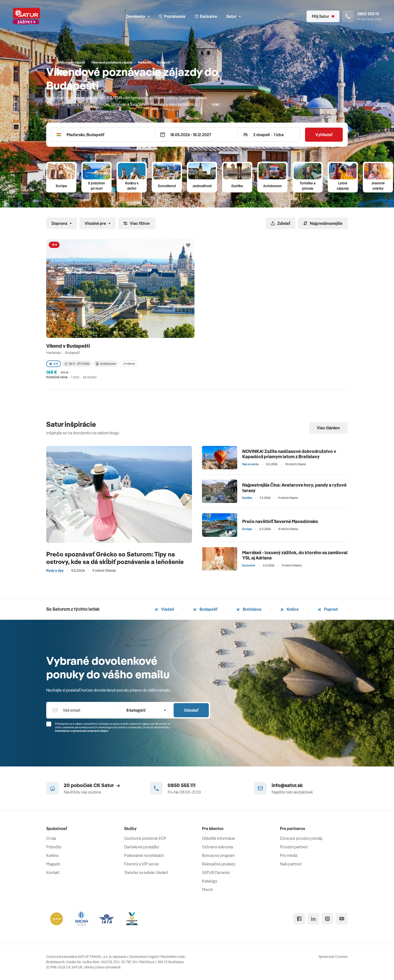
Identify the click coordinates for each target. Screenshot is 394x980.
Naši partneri (291, 864)
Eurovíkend (167, 186)
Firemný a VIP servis (141, 864)
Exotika (237, 186)
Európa (61, 186)
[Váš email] (83, 710)
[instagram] (327, 919)
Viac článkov (328, 428)
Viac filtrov (137, 223)
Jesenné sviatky (378, 186)
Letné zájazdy (343, 186)
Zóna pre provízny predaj (301, 838)
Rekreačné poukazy (219, 864)
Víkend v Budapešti (69, 346)
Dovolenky (138, 16)
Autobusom (272, 186)
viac (216, 104)
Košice (290, 609)
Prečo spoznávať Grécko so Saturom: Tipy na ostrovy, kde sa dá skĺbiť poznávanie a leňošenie (115, 558)
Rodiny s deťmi (132, 186)
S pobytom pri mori (96, 186)
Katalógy (210, 881)
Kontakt (53, 872)
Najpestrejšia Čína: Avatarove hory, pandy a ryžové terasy (294, 488)
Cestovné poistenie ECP (145, 838)
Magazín (53, 864)
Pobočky (54, 847)
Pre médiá (289, 855)
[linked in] (313, 919)
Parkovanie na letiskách (144, 855)
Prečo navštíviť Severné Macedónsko (280, 521)
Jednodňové (202, 186)
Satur (234, 16)
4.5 (54, 364)
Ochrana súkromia (217, 847)
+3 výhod (129, 364)
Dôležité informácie (219, 838)
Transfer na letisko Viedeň (146, 872)
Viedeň (164, 609)
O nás (51, 838)
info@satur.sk (287, 785)
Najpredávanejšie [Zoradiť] (323, 223)
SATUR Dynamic (216, 872)
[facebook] (299, 919)
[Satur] (26, 16)
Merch (208, 890)
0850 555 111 (182, 785)
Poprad (328, 609)
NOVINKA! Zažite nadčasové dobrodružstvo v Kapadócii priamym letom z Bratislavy (289, 454)
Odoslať (191, 710)
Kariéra (52, 855)
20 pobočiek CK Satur (92, 785)
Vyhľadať (324, 135)
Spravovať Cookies (333, 957)
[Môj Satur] (323, 16)
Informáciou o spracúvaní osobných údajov (82, 731)
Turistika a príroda (308, 186)
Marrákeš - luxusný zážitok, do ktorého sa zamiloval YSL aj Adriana (295, 555)
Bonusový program (218, 855)
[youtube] (342, 919)
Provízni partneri (294, 847)
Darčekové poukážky (142, 847)
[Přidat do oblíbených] (188, 245)
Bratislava (249, 609)
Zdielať (281, 223)
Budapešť (205, 609)
